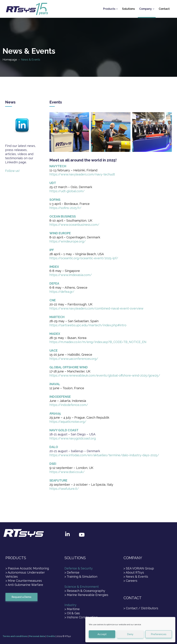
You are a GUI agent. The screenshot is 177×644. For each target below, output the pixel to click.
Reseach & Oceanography (86, 591)
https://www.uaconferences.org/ (74, 359)
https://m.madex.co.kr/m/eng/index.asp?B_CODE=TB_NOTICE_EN (98, 342)
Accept (102, 634)
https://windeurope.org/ (68, 241)
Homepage (10, 60)
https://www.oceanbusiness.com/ (74, 225)
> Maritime (72, 609)
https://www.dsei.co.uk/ (67, 472)
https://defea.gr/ (62, 292)
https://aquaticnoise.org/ (68, 422)
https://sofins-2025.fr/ (65, 208)
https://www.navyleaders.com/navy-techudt (82, 174)
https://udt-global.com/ (67, 191)
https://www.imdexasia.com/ (71, 275)
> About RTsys (134, 572)
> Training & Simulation (81, 577)
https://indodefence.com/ (69, 405)
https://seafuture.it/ (64, 489)
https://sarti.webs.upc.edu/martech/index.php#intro (88, 325)
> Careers (130, 581)
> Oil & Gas (72, 613)
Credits (51, 636)
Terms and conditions (15, 636)
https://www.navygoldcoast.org (73, 438)
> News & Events (136, 577)
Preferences (159, 634)
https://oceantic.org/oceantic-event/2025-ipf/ (84, 258)
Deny (130, 634)
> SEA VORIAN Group (139, 568)
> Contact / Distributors (141, 608)
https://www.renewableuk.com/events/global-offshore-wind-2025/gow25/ (105, 375)
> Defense (72, 572)
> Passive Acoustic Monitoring (27, 568)
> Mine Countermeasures (24, 581)
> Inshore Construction (81, 617)
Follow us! (12, 171)
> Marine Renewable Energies (86, 595)
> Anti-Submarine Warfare (24, 585)
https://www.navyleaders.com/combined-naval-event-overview (96, 308)
